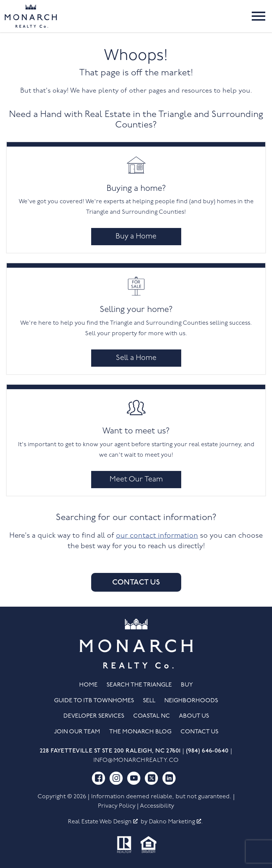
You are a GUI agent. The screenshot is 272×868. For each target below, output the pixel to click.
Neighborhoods (191, 701)
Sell (149, 701)
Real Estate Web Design (103, 822)
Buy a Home (136, 237)
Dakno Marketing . (176, 822)
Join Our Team (77, 732)
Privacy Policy (117, 806)
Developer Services (94, 716)
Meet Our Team (136, 480)
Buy (187, 685)
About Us (194, 716)
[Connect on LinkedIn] (169, 778)
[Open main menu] (258, 16)
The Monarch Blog (140, 732)
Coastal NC (152, 716)
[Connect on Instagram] (116, 778)
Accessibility (157, 806)
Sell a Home (136, 358)
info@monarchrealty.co (136, 760)
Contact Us (136, 582)
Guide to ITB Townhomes (94, 701)
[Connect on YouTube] (134, 778)
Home (88, 685)
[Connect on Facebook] (98, 778)
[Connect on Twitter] (151, 778)
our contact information (157, 536)
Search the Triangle (139, 685)
